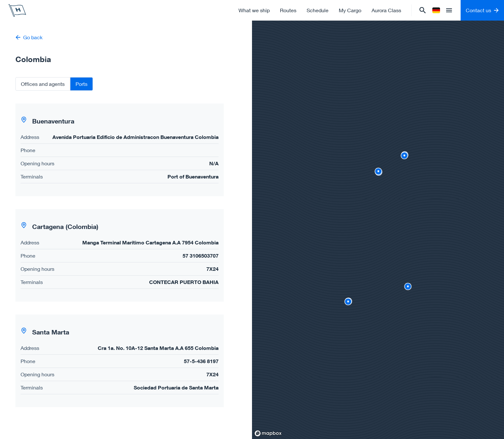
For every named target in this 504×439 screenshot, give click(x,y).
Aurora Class (386, 10)
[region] (378, 230)
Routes (288, 10)
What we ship (254, 10)
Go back (29, 37)
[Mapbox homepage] (268, 433)
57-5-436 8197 (201, 361)
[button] (120, 150)
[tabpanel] (126, 255)
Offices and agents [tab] (43, 84)
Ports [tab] (81, 84)
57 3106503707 (201, 256)
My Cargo (350, 10)
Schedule (318, 10)
